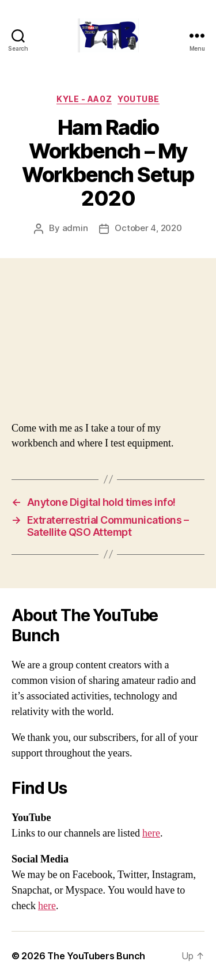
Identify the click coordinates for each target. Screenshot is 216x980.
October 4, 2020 (148, 228)
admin (75, 228)
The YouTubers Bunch (96, 956)
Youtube (139, 99)
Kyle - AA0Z (84, 99)
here (151, 833)
